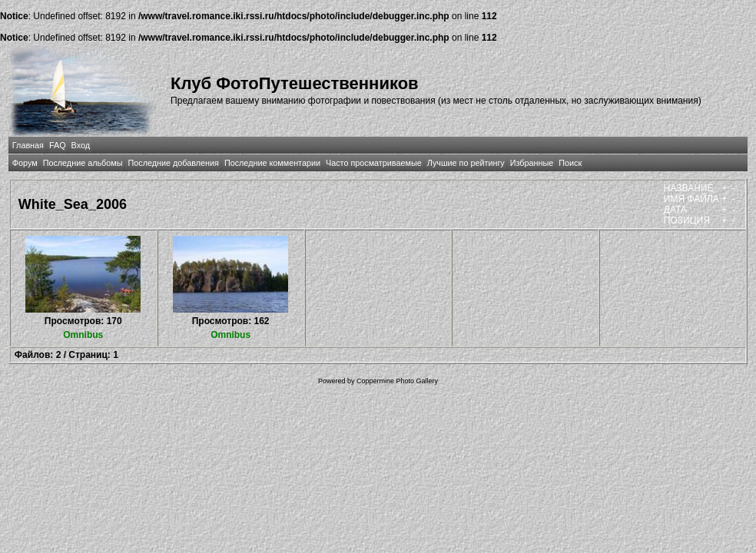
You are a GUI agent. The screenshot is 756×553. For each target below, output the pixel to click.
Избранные (532, 163)
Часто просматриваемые (374, 163)
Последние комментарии (272, 163)
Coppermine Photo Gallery (397, 381)
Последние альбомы (83, 163)
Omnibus (83, 335)
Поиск (570, 163)
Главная (28, 145)
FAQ (58, 145)
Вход (81, 145)
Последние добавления (173, 163)
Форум (25, 163)
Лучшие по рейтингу (466, 163)
